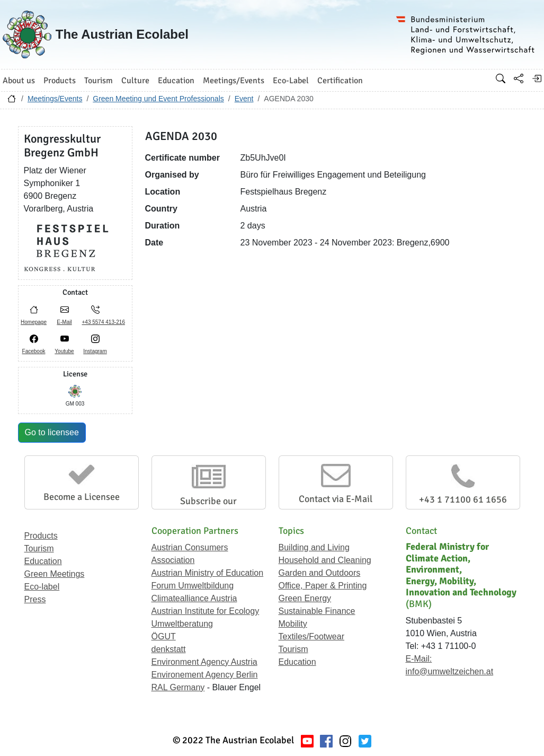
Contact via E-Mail (336, 499)
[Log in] (537, 78)
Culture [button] (135, 81)
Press (35, 599)
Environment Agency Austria (204, 662)
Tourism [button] (99, 81)
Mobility (293, 624)
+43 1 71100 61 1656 (463, 499)
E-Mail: (419, 659)
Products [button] (60, 81)
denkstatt (169, 649)
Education (43, 561)
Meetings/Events (55, 99)
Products (41, 536)
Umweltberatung (182, 624)
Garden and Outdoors (320, 573)
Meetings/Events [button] (234, 81)
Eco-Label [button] (291, 81)
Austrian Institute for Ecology (206, 611)
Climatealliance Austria (194, 598)
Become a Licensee (82, 497)
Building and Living (314, 547)
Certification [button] (340, 81)
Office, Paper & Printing (323, 586)
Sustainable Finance (317, 611)
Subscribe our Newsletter (208, 507)
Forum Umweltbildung (193, 586)
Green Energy (305, 598)
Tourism (39, 548)
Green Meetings (55, 574)
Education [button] (176, 81)
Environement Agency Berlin (205, 675)
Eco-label (42, 587)
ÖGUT (164, 636)
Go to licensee (52, 432)
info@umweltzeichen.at (450, 671)
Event (244, 99)
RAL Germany (178, 687)
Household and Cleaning (325, 560)
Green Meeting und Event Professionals (158, 99)
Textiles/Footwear (312, 636)
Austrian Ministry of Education (208, 573)
